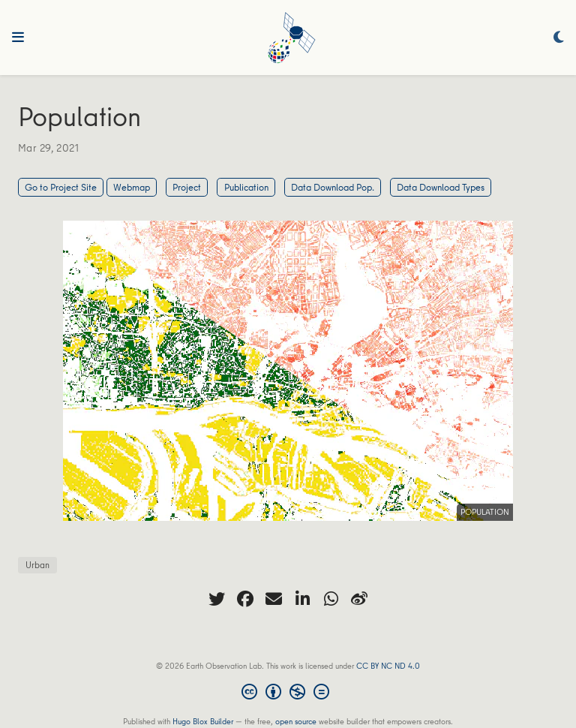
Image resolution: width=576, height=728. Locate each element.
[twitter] (217, 599)
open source (296, 721)
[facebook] (245, 599)
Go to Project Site (61, 187)
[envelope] (274, 599)
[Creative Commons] (288, 693)
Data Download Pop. (333, 187)
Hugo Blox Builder (203, 721)
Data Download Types (441, 187)
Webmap (132, 187)
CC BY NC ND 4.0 (388, 665)
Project (187, 187)
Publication (246, 187)
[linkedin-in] (302, 599)
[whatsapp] (331, 599)
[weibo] (359, 599)
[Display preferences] (559, 38)
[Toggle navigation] (18, 38)
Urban (37, 565)
